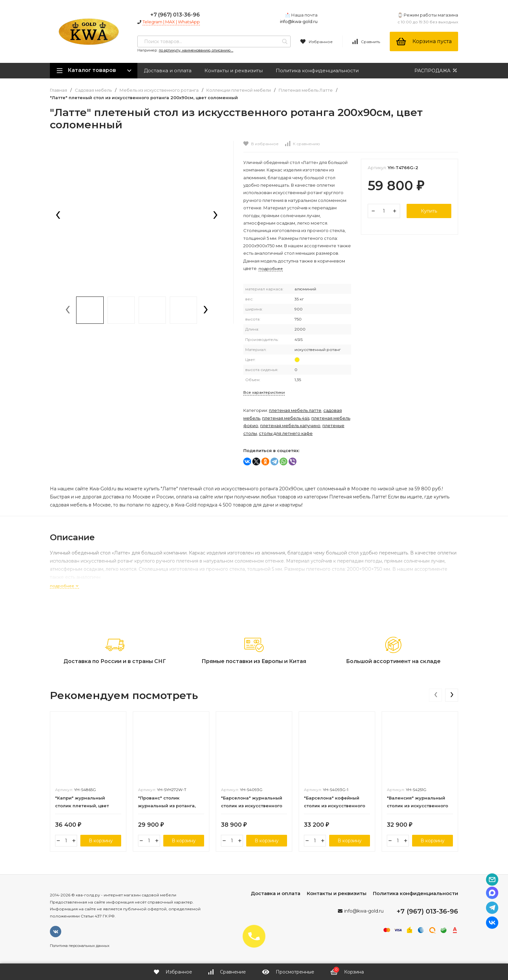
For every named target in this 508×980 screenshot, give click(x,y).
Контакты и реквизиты (234, 70)
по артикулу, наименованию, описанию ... (196, 50)
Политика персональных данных (80, 946)
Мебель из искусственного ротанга (159, 90)
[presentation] (58, 216)
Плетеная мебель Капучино (290, 426)
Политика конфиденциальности (317, 70)
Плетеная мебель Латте (306, 90)
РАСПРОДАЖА (436, 70)
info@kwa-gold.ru (299, 21)
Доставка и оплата (168, 70)
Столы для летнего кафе (286, 433)
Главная (58, 90)
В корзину (101, 841)
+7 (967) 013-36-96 (175, 15)
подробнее (64, 586)
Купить (429, 211)
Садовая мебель (93, 90)
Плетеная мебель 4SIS (286, 418)
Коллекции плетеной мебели (239, 90)
